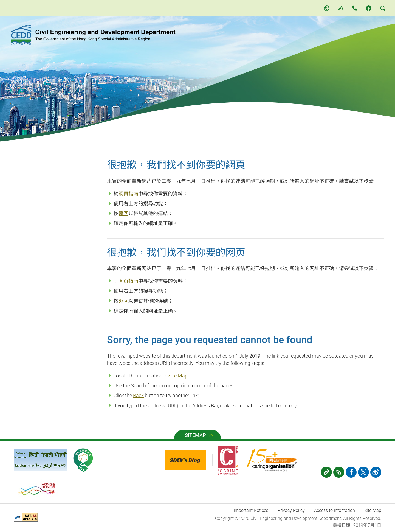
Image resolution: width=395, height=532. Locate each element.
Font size (341, 8)
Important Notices (251, 510)
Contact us (355, 8)
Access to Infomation (335, 510)
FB (351, 472)
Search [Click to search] (383, 8)
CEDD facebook (369, 8)
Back (138, 395)
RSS (339, 472)
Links (326, 472)
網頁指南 (128, 194)
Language (327, 8)
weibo (376, 472)
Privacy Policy (291, 510)
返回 (123, 213)
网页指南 (128, 281)
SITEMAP (195, 435)
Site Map (178, 376)
